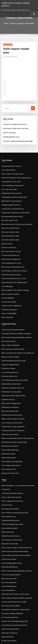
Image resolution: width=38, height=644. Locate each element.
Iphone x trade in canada (9, 345)
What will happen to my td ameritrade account (16, 468)
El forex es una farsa (8, 241)
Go (33, 106)
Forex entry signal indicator (10, 553)
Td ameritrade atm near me (10, 163)
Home (7, 23)
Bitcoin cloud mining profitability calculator (15, 327)
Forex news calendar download (11, 590)
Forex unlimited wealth (9, 509)
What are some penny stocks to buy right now (16, 342)
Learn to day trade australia (10, 479)
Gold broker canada (8, 356)
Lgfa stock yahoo (7, 613)
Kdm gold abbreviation (9, 546)
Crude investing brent (8, 565)
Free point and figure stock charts (14, 122)
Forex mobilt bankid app (9, 434)
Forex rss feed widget (8, 303)
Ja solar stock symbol (8, 539)
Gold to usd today (9, 130)
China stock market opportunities (12, 382)
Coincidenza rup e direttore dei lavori (13, 601)
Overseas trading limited (9, 353)
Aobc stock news (7, 307)
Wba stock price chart (8, 557)
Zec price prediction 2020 (9, 230)
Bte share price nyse (8, 331)
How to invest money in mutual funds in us (15, 528)
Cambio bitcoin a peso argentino (12, 412)
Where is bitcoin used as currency (12, 404)
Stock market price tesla (9, 624)
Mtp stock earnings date (9, 397)
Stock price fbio (6, 487)
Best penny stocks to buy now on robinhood (15, 218)
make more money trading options (14, 4)
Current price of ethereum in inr (12, 204)
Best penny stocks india (9, 524)
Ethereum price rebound (9, 393)
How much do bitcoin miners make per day (15, 174)
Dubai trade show (7, 513)
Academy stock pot (7, 386)
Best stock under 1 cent (9, 215)
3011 (3, 627)
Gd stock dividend (7, 289)
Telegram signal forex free (10, 200)
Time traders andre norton (10, 449)
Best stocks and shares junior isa (12, 259)
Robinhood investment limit (10, 371)
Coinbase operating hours (10, 502)
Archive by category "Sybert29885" (22, 23)
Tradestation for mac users (10, 178)
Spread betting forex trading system (13, 274)
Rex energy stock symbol (9, 491)
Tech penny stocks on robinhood (12, 416)
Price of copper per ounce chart (11, 483)
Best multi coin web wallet (10, 583)
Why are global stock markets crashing (14, 281)
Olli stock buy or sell (8, 452)
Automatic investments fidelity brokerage (15, 323)
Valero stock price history (9, 605)
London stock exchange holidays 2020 (13, 598)
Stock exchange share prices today (13, 349)
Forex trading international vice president (15, 535)
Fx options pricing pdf (8, 300)
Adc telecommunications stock (11, 211)
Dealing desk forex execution (11, 189)
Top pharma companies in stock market (14, 207)
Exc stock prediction (8, 568)
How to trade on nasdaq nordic (11, 170)
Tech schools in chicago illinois (11, 445)
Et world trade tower (8, 292)
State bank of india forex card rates (14, 126)
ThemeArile (19, 641)
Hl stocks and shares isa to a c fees (12, 270)
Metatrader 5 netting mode (10, 379)
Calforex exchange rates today (11, 505)
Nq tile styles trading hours (10, 252)
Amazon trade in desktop (9, 285)
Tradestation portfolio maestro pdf (13, 193)
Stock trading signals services (11, 542)
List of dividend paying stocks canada (13, 367)
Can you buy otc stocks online (11, 408)
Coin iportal (5, 472)
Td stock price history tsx (9, 248)
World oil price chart (8, 441)
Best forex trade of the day (10, 244)
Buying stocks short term (9, 456)
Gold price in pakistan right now (12, 375)
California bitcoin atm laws (10, 267)
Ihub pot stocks (6, 237)
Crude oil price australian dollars (12, 319)
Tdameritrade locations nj (10, 516)
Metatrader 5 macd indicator (11, 196)
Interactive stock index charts (11, 401)
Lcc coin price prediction (9, 360)
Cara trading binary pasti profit (11, 182)
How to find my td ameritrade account (14, 494)
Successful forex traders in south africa (14, 572)
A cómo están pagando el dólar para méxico (15, 620)
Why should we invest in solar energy (13, 427)
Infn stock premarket (8, 561)
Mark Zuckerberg (11, 56)
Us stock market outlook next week (12, 579)
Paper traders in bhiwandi (10, 334)
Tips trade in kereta (8, 167)
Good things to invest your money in (13, 263)
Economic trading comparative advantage (16, 138)
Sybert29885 (7, 44)
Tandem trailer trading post (10, 296)
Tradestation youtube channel (11, 476)
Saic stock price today (8, 185)
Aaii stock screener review (10, 226)
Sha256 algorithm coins (10, 134)
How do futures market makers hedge (13, 531)
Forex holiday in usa (8, 498)
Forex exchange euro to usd (10, 256)
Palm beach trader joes (9, 609)
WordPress (24, 639)
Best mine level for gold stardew (12, 338)
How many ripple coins (9, 364)
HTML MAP (25, 641)
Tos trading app (7, 278)
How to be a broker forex (9, 222)
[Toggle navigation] (34, 13)
